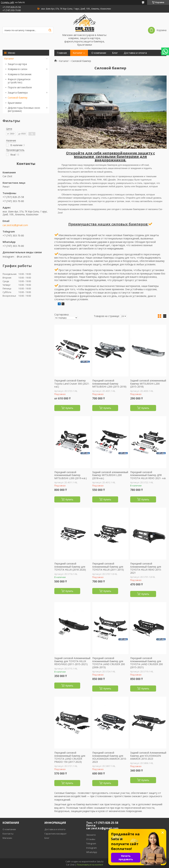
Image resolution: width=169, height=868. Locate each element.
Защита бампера (18, 93)
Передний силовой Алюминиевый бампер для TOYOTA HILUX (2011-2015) (108, 567)
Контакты (8, 834)
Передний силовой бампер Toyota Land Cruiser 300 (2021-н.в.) (72, 384)
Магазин (7, 838)
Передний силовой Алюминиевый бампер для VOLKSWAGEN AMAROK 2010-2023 (110, 757)
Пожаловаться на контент (90, 865)
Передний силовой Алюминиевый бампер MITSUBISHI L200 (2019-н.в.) (71, 475)
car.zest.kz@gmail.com (15, 225)
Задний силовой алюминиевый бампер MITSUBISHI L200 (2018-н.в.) (110, 475)
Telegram (91, 843)
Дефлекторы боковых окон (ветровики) (24, 109)
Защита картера (17, 64)
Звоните (91, 835)
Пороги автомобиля (20, 87)
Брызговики (15, 103)
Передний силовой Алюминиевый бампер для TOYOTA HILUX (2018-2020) (70, 567)
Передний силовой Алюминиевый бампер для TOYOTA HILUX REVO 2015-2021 (146, 568)
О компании (99, 53)
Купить (69, 408)
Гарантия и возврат (56, 834)
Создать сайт (8, 2)
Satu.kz (100, 862)
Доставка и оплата (135, 53)
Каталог (9, 59)
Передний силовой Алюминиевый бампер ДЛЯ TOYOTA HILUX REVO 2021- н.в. (148, 475)
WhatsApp (92, 852)
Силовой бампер (18, 98)
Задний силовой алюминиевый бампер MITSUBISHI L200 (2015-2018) (148, 384)
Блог (115, 53)
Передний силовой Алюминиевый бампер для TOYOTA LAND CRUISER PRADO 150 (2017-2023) (70, 757)
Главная (62, 53)
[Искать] (50, 30)
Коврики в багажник (20, 74)
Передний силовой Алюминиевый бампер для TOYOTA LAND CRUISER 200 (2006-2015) (109, 663)
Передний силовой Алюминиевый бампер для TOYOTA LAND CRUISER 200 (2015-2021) (146, 663)
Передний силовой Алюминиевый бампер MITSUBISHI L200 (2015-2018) (109, 384)
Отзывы (91, 839)
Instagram (91, 848)
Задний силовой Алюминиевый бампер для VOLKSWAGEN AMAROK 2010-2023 (148, 756)
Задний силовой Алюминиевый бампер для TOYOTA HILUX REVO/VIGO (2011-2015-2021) (72, 661)
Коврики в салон (18, 69)
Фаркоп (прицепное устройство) (19, 81)
